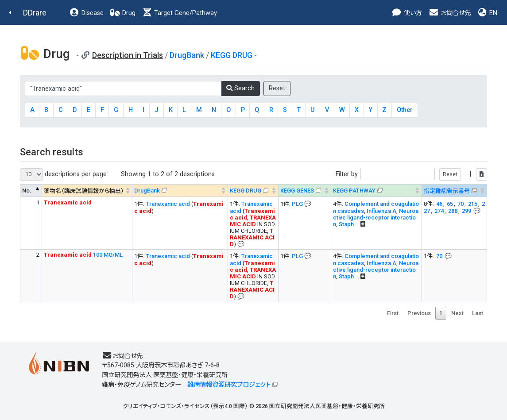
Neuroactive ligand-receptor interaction (376, 218)
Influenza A (381, 211)
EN (487, 13)
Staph (346, 224)
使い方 (407, 13)
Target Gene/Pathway (179, 13)
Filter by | (411, 174)
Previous (419, 313)
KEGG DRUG (232, 55)
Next (457, 313)
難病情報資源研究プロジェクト (229, 385)
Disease (86, 13)
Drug (123, 13)
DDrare (35, 13)
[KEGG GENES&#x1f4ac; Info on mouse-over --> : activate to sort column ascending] (304, 191)
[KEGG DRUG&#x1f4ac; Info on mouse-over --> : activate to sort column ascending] (253, 191)
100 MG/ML (83, 255)
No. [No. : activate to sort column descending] (27, 191)
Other (405, 110)
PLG (297, 204)
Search (240, 88)
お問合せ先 (449, 13)
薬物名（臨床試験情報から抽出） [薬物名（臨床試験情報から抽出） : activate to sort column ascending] (84, 191)
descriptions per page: (64, 174)
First (393, 313)
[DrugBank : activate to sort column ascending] (180, 191)
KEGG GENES (297, 191)
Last (478, 313)
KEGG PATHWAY (354, 191)
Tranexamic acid (168, 204)
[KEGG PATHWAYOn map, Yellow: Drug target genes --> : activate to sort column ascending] (376, 191)
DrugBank (187, 55)
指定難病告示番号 (447, 191)
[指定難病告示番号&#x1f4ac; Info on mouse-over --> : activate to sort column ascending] (454, 191)
